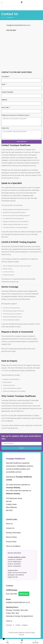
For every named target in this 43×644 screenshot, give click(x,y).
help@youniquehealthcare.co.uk (18, 25)
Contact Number (7, 92)
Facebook (9, 625)
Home (3, 18)
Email (3, 84)
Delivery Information (13, 533)
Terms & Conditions (13, 546)
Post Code (5, 108)
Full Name (5, 77)
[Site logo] (33, 3)
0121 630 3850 (12, 594)
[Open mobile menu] (2, 3)
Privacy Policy (11, 542)
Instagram (25, 625)
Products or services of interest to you (15, 115)
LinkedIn (18, 625)
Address (4, 100)
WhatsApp (24, 594)
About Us (9, 524)
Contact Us (10, 528)
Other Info (5, 128)
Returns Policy (11, 537)
